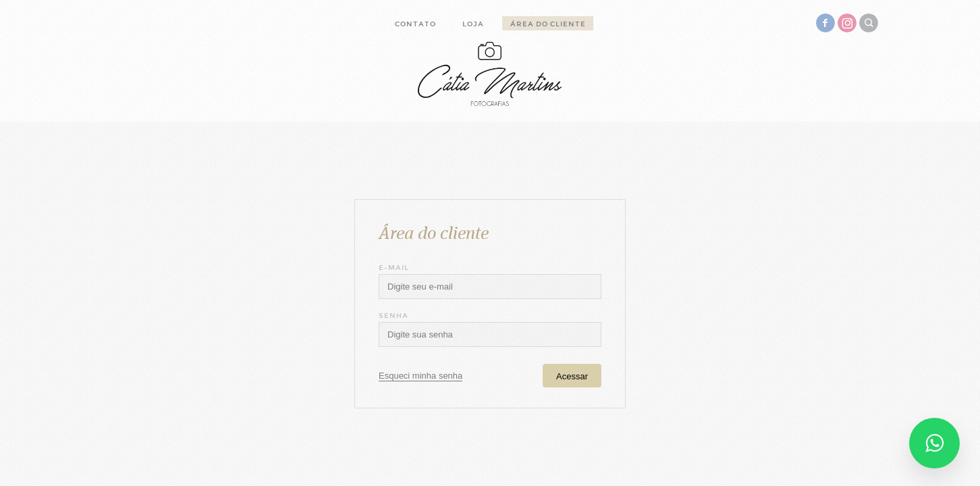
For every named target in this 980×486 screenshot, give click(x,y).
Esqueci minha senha (420, 376)
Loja (473, 24)
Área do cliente (548, 24)
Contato (415, 24)
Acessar (572, 376)
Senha (393, 316)
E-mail (394, 268)
